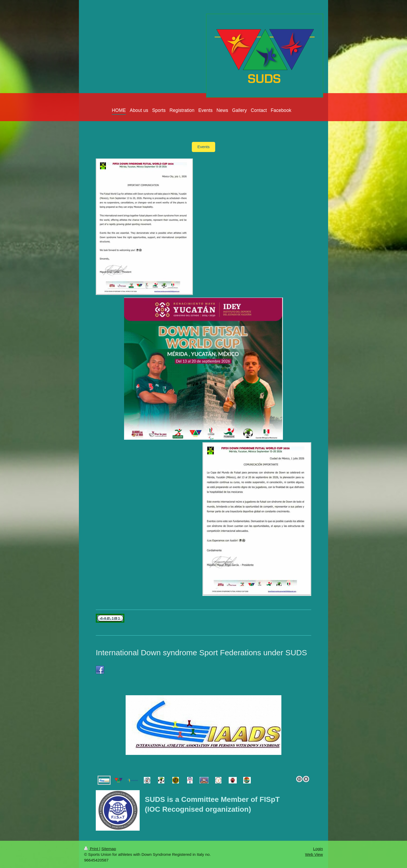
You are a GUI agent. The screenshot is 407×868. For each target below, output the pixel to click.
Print (92, 849)
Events (203, 147)
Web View (314, 854)
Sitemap (108, 849)
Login (318, 849)
